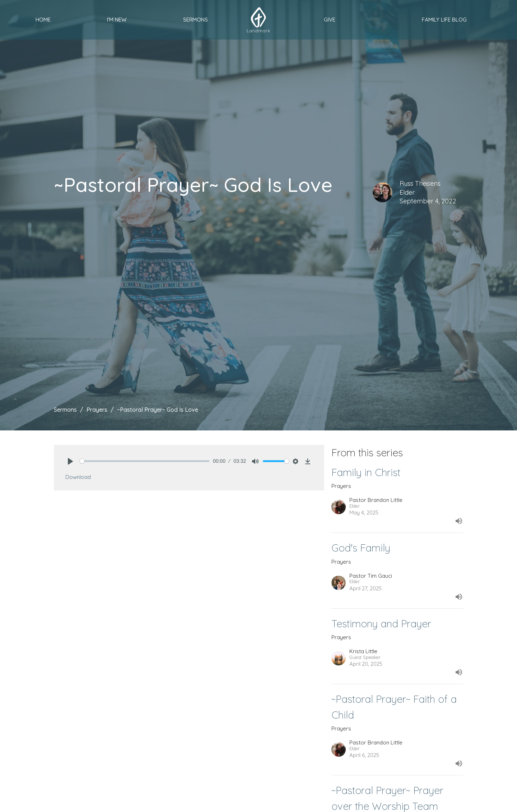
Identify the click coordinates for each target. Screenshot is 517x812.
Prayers (97, 410)
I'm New (117, 20)
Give (330, 20)
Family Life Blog (444, 20)
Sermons (195, 20)
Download (78, 477)
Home (43, 20)
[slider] (145, 461)
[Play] (70, 461)
